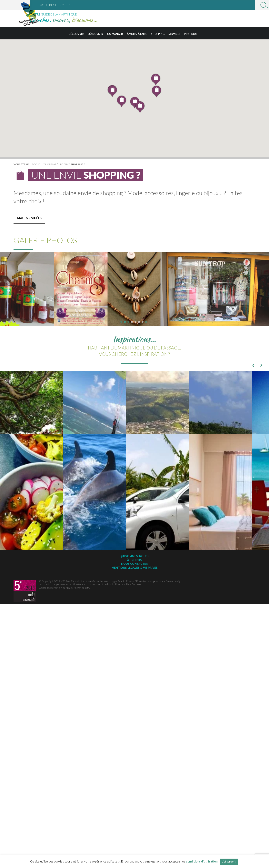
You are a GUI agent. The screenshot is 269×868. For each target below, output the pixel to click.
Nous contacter (134, 564)
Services (174, 34)
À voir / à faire (137, 34)
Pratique (191, 34)
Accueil (37, 164)
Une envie (72, 164)
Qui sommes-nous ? (134, 556)
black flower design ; (171, 581)
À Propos (134, 560)
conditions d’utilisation (202, 861)
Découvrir (76, 34)
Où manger (115, 34)
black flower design (78, 588)
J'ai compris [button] (229, 862)
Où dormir (95, 34)
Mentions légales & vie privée (134, 568)
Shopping (158, 34)
